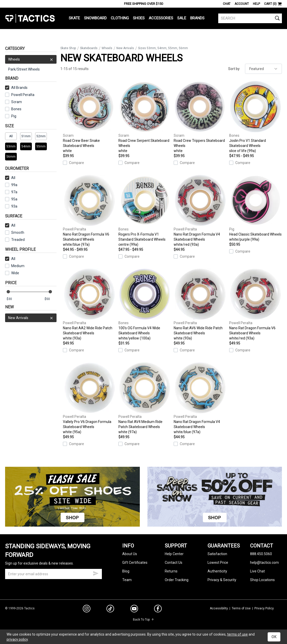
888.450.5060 (261, 554)
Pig (11, 116)
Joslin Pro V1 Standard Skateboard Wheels (256, 117)
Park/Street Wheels (24, 69)
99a (11, 185)
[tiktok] (110, 609)
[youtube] (134, 610)
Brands (197, 18)
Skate (74, 18)
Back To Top (143, 620)
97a (11, 192)
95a (11, 199)
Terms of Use (241, 608)
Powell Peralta (20, 95)
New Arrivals (31, 318)
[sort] (263, 69)
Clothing (120, 18)
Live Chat (257, 571)
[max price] (50, 299)
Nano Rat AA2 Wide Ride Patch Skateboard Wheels (89, 304)
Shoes (139, 18)
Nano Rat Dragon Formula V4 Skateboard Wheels (200, 211)
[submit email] (96, 573)
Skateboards (89, 48)
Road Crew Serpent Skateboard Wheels (145, 117)
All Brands (16, 88)
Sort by (234, 69)
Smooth (15, 232)
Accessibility (219, 608)
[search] (250, 18)
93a (11, 206)
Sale (182, 18)
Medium (15, 266)
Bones (13, 109)
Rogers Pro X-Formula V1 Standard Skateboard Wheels (145, 211)
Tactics (30, 18)
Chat (227, 4)
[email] (53, 574)
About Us (130, 554)
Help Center (174, 554)
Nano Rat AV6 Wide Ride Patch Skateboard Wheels (200, 304)
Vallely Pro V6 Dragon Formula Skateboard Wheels (89, 398)
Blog (126, 571)
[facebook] (158, 610)
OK (274, 637)
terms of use (237, 634)
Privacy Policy (264, 608)
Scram (13, 102)
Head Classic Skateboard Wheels (256, 208)
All (10, 178)
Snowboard (95, 18)
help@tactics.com (264, 563)
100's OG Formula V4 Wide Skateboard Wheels (145, 304)
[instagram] (87, 609)
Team (127, 580)
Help (256, 4)
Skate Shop (68, 48)
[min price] (12, 299)
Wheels (31, 59)
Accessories (161, 18)
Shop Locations (262, 580)
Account (242, 4)
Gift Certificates (135, 563)
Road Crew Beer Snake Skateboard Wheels (89, 117)
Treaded (15, 240)
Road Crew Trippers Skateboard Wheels (200, 117)
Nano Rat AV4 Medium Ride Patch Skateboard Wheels (145, 398)
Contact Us (174, 563)
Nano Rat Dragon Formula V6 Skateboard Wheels (89, 211)
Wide (12, 273)
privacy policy (17, 639)
